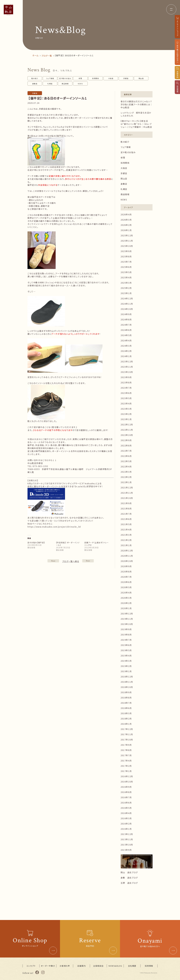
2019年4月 (126, 656)
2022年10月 (127, 435)
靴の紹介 (35, 78)
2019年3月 (126, 661)
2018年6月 (126, 708)
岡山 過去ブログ (129, 872)
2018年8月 (126, 698)
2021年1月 (126, 545)
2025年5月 (126, 272)
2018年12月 (127, 677)
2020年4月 (126, 593)
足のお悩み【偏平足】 (36, 543)
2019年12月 (127, 614)
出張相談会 (98, 966)
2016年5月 (126, 808)
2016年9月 (126, 787)
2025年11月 (127, 241)
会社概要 (132, 966)
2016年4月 (126, 813)
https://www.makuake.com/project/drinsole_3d (54, 527)
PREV (53, 561)
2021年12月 (127, 487)
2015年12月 (127, 834)
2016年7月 (126, 797)
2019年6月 (126, 645)
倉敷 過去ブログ (129, 878)
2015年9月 (126, 850)
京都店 (126, 78)
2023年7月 (126, 388)
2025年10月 (127, 246)
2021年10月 (127, 498)
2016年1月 (126, 829)
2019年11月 (127, 619)
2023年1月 (126, 419)
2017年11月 (127, 734)
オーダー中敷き (48, 966)
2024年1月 (126, 356)
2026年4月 (126, 214)
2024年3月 (126, 346)
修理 (80, 78)
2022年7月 (126, 451)
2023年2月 (126, 414)
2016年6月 (126, 803)
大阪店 (111, 78)
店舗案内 (81, 966)
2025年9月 (126, 251)
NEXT (88, 561)
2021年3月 (126, 535)
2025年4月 (126, 277)
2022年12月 (127, 424)
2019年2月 (126, 666)
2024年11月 (127, 304)
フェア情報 (50, 78)
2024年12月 (127, 298)
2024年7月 (126, 325)
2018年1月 (126, 724)
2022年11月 (127, 430)
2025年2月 (126, 288)
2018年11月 (127, 682)
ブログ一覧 (47, 56)
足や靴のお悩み (65, 78)
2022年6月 (126, 456)
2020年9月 (126, 566)
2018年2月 (126, 719)
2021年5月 (126, 524)
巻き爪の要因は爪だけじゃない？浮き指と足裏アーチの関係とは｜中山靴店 (136, 104)
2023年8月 (126, 382)
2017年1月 (126, 771)
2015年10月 (127, 845)
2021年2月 (126, 540)
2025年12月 (127, 235)
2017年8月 (126, 750)
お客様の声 (65, 966)
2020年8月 (126, 572)
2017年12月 (127, 729)
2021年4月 (126, 530)
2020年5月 (126, 587)
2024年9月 (126, 314)
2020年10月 (127, 561)
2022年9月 (126, 440)
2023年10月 (127, 372)
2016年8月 (126, 792)
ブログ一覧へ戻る (71, 561)
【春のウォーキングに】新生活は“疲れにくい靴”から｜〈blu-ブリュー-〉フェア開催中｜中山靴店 (136, 124)
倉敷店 (35, 84)
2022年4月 (126, 466)
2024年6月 (126, 330)
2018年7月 (126, 703)
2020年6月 (126, 582)
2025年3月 (126, 283)
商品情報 (65, 84)
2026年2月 (126, 225)
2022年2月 (126, 477)
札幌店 (50, 84)
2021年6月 (126, 519)
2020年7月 (126, 577)
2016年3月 (126, 818)
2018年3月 (126, 713)
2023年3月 (126, 409)
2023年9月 (126, 377)
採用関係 (95, 78)
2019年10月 (127, 624)
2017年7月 (126, 755)
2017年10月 (127, 740)
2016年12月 (127, 776)
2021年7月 (126, 514)
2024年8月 (126, 319)
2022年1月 (126, 482)
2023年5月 (126, 398)
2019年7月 (126, 640)
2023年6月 (126, 393)
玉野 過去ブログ (129, 883)
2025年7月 (126, 262)
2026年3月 (126, 220)
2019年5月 (126, 650)
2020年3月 (126, 598)
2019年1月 (126, 671)
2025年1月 (126, 293)
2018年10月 (127, 687)
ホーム (36, 55)
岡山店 (141, 78)
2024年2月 (126, 351)
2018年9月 (126, 692)
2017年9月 (126, 745)
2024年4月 (126, 340)
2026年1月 (126, 230)
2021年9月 (126, 503)
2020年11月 (127, 556)
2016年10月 (127, 782)
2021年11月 (127, 493)
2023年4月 (126, 403)
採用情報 (149, 966)
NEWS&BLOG (115, 966)
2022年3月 (126, 472)
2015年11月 (127, 839)
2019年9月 (126, 629)
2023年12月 (127, 361)
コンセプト (31, 966)
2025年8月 (126, 256)
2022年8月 (126, 445)
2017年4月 (126, 761)
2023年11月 (127, 367)
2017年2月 (126, 766)
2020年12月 (127, 551)
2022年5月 (126, 461)
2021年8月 (126, 509)
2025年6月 (126, 267)
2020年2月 (126, 603)
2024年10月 (127, 309)
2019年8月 (126, 635)
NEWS (80, 84)
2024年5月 (126, 335)
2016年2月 (126, 824)
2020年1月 (126, 608)
